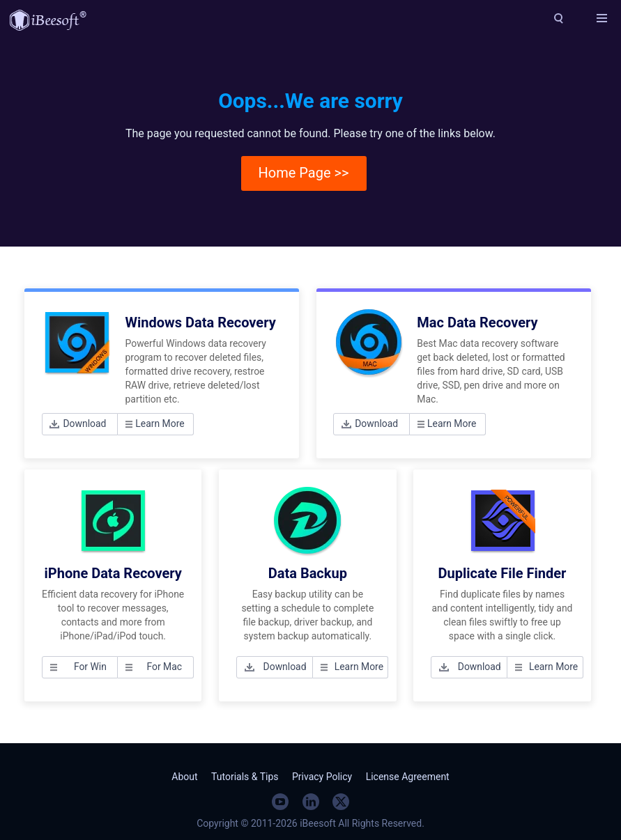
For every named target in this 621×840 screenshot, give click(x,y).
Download (84, 423)
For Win (90, 667)
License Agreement (408, 777)
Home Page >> (304, 173)
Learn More (160, 423)
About (184, 777)
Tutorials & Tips (245, 777)
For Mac (164, 667)
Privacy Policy (322, 777)
